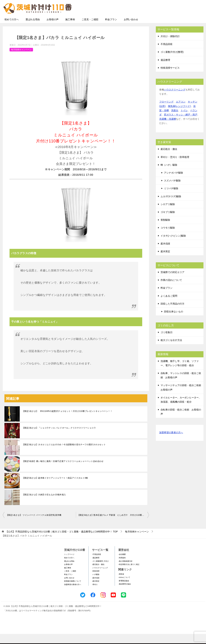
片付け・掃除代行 (170, 46)
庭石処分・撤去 (169, 159)
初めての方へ (12, 29)
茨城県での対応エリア (172, 282)
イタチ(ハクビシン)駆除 (173, 246)
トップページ (69, 564)
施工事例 (70, 29)
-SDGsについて (124, 587)
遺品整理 (165, 70)
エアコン (181, 112)
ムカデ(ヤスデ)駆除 (171, 206)
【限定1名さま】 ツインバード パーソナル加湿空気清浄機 (34, 525)
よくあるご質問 (169, 306)
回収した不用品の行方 (172, 314)
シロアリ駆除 (168, 214)
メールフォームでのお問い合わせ (172, 20)
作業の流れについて (171, 290)
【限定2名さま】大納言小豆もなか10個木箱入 (44, 505)
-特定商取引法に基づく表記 (129, 574)
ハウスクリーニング (175, 100)
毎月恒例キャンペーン (21, 60)
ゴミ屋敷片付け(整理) (172, 62)
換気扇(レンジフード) (179, 116)
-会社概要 (122, 564)
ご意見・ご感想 (90, 29)
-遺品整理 (96, 568)
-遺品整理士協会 (124, 594)
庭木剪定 (165, 261)
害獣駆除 (165, 230)
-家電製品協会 (124, 591)
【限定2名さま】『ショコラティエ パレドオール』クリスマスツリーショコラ (59, 438)
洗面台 (175, 120)
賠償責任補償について (73, 591)
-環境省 (121, 584)
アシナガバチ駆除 (174, 183)
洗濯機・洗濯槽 (168, 129)
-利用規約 (122, 568)
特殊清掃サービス (170, 78)
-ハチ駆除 (96, 584)
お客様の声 (53, 29)
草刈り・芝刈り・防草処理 (175, 167)
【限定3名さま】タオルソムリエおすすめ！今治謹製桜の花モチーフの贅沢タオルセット (64, 455)
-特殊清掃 (96, 581)
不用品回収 (167, 54)
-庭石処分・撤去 (98, 574)
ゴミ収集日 (167, 342)
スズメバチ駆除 (172, 191)
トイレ (184, 120)
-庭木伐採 (96, 588)
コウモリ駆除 (168, 238)
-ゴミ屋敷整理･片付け (100, 571)
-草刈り (95, 595)
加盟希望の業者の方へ (171, 443)
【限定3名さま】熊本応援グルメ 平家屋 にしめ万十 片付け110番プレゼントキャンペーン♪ (113, 525)
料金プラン (111, 29)
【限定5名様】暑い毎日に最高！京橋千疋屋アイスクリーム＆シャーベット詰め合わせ (63, 471)
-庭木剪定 (96, 591)
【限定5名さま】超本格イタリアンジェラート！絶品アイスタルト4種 (55, 488)
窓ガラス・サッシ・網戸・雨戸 (181, 125)
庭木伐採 (165, 254)
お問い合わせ (131, 29)
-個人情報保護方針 (125, 571)
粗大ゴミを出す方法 (171, 350)
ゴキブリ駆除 (168, 222)
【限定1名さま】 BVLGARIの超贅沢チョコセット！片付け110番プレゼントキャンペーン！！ (67, 421)
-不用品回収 (97, 564)
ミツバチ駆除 (171, 198)
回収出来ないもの (174, 322)
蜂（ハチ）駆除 (169, 175)
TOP (62, 542)
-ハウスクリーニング (100, 578)
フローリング (166, 112)
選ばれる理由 (33, 29)
